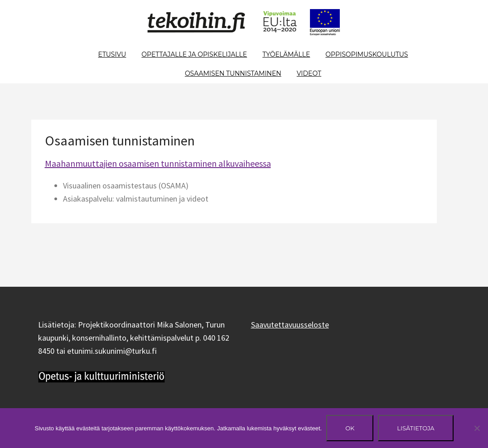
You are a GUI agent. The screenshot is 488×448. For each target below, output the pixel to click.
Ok (350, 428)
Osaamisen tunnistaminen (233, 73)
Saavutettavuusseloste (290, 325)
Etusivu (112, 54)
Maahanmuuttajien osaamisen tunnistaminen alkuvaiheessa (158, 163)
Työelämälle (286, 54)
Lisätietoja (416, 428)
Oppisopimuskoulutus (367, 54)
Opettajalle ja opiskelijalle (194, 54)
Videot (309, 73)
